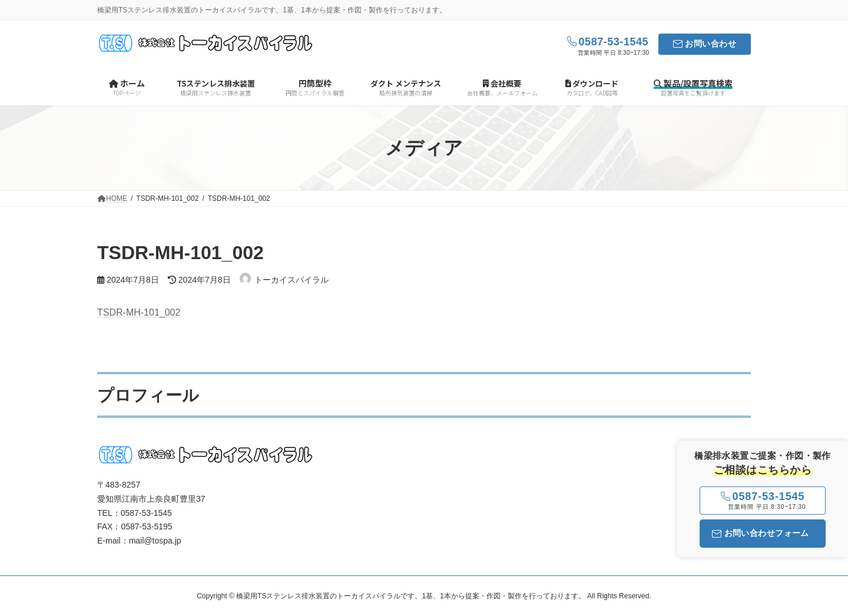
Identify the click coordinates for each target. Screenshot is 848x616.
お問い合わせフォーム (761, 533)
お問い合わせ (710, 44)
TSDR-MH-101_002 (139, 312)
